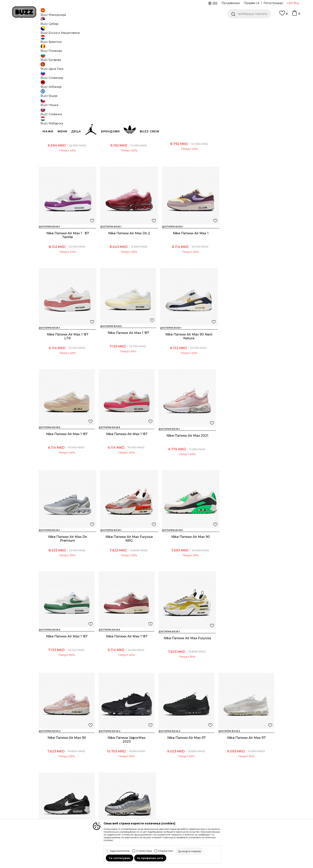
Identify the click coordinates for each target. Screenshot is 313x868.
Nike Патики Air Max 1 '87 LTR (187, 261)
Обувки (87, 32)
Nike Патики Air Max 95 (246, 658)
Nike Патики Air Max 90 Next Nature (67, 361)
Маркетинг (166, 851)
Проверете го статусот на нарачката (57, 784)
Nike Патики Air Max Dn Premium (67, 460)
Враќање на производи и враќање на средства (102, 794)
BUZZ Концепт (184, 777)
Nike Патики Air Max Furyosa (127, 560)
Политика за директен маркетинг (145, 800)
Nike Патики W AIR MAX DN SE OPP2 (127, 162)
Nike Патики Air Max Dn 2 (67, 259)
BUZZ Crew (182, 788)
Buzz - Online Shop (50, 32)
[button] (249, 14)
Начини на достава (97, 786)
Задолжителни (120, 851)
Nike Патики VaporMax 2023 (246, 560)
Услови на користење (144, 777)
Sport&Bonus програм (189, 799)
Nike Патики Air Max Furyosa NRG (127, 460)
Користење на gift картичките (142, 816)
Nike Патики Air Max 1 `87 (67, 160)
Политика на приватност (146, 793)
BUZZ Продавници (187, 794)
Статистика (144, 851)
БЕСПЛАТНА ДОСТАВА (203, 26)
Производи (72, 32)
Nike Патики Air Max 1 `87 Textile (246, 162)
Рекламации (93, 807)
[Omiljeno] (283, 15)
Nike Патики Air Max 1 (127, 259)
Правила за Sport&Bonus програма (146, 785)
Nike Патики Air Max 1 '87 (246, 259)
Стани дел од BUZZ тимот (192, 805)
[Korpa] (296, 15)
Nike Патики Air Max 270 (187, 160)
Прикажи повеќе (156, 706)
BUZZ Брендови (185, 783)
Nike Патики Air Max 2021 (246, 359)
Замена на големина (98, 801)
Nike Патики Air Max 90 (187, 459)
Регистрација (273, 3)
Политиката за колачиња (146, 808)
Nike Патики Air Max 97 (67, 658)
